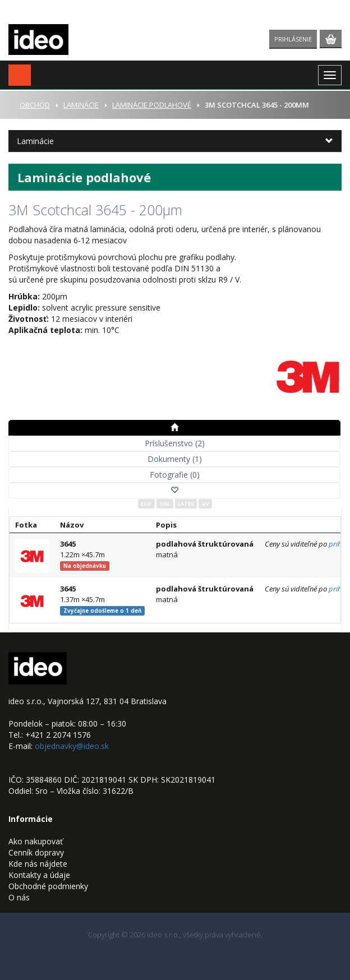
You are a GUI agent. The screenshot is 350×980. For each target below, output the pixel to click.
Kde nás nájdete (38, 864)
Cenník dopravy (36, 852)
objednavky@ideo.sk (72, 746)
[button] (20, 75)
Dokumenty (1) (175, 459)
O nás (19, 897)
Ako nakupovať (36, 841)
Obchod (35, 105)
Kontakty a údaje (39, 875)
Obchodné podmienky (48, 886)
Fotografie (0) (175, 475)
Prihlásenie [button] (293, 39)
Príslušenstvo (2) (175, 443)
